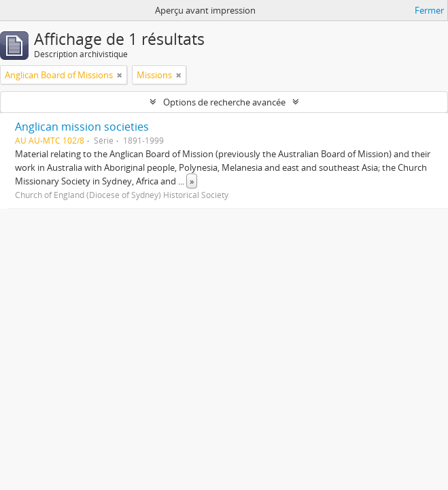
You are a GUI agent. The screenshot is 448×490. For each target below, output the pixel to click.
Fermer (429, 10)
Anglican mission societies (82, 127)
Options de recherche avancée (224, 102)
